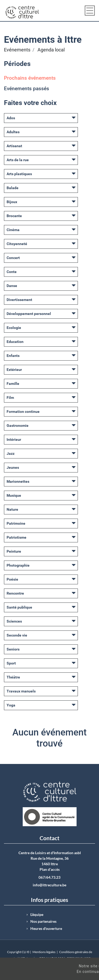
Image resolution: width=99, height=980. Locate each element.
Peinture (14, 551)
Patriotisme (16, 537)
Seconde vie (17, 635)
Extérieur (14, 370)
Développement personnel (29, 314)
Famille (13, 384)
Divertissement (19, 300)
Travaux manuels (21, 691)
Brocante (14, 216)
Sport (11, 663)
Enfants (13, 356)
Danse (12, 286)
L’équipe (37, 915)
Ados (11, 118)
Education (15, 342)
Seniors (13, 649)
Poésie (12, 579)
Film (10, 398)
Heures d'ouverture (46, 929)
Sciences (14, 621)
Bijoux (12, 202)
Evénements (17, 50)
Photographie (18, 565)
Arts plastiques (19, 174)
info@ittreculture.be (49, 885)
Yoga (11, 705)
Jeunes (13, 467)
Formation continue (23, 412)
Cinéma (13, 230)
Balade (13, 188)
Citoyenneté (17, 244)
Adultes (13, 132)
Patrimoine (16, 523)
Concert (13, 258)
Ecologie (14, 328)
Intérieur (14, 439)
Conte (12, 272)
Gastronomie (18, 426)
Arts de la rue (18, 160)
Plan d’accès (50, 869)
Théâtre (13, 677)
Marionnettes (18, 481)
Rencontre (15, 593)
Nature (12, 509)
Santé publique (19, 607)
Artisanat (14, 146)
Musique (14, 495)
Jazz (11, 453)
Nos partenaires (43, 921)
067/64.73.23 (49, 877)
